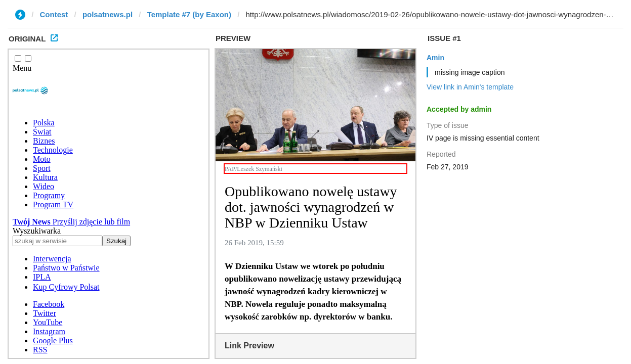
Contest (54, 14)
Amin (435, 58)
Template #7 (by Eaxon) (189, 14)
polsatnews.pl (108, 14)
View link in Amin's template (470, 87)
